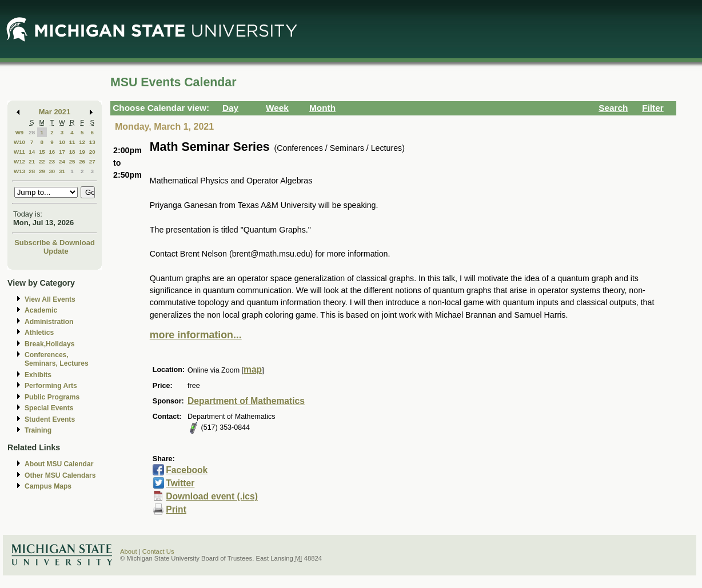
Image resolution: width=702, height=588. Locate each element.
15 (42, 152)
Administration (49, 322)
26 (82, 161)
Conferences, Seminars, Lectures (57, 359)
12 (82, 142)
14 (32, 152)
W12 (19, 161)
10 (62, 142)
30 (52, 171)
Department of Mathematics (246, 401)
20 (92, 152)
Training (38, 430)
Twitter (180, 483)
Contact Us (158, 551)
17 (62, 152)
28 (32, 132)
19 (82, 152)
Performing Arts (51, 386)
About (129, 551)
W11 (19, 152)
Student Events (50, 419)
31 (62, 171)
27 (92, 161)
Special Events (49, 408)
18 (72, 152)
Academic (41, 310)
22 (42, 161)
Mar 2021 (55, 112)
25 (72, 161)
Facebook (187, 470)
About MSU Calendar (59, 464)
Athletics (39, 333)
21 (32, 161)
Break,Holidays (50, 344)
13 (92, 142)
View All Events (50, 299)
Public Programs (52, 397)
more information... (196, 335)
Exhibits (38, 375)
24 (62, 161)
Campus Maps (48, 486)
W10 (19, 142)
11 (72, 142)
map (253, 369)
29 (42, 171)
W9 (20, 132)
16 (52, 152)
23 (52, 161)
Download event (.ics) (212, 496)
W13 (19, 171)
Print (176, 509)
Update (56, 251)
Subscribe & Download (55, 243)
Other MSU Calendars (60, 475)
